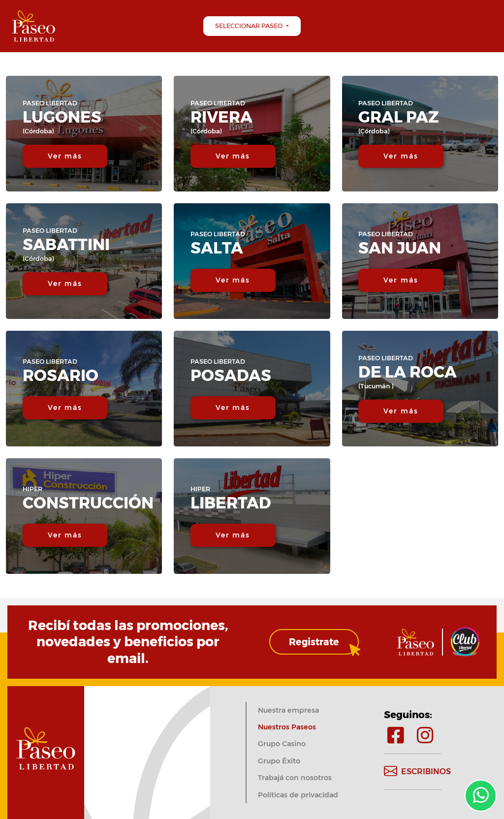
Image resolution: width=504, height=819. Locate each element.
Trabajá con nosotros (295, 778)
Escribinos (417, 772)
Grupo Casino (282, 744)
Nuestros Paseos (287, 727)
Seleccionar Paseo (250, 26)
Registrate (314, 642)
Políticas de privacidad (298, 795)
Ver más (65, 156)
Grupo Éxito (279, 761)
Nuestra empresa (288, 710)
